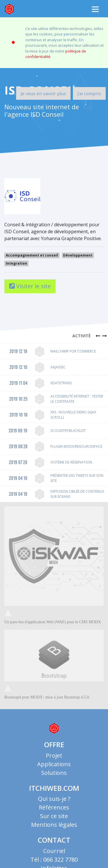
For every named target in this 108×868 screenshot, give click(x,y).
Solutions (54, 767)
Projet (54, 750)
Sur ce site (54, 810)
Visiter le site (30, 280)
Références (54, 802)
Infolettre (54, 862)
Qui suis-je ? (54, 793)
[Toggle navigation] (95, 9)
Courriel (54, 845)
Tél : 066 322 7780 (54, 854)
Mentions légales (54, 819)
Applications (54, 758)
